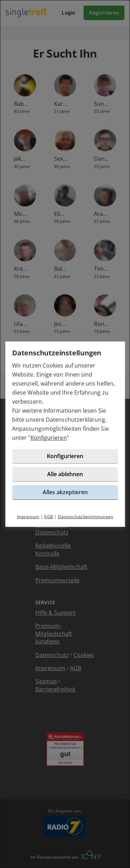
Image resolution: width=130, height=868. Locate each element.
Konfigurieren (49, 438)
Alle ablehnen (65, 474)
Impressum (28, 517)
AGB (49, 517)
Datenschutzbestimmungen (86, 517)
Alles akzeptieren (65, 492)
